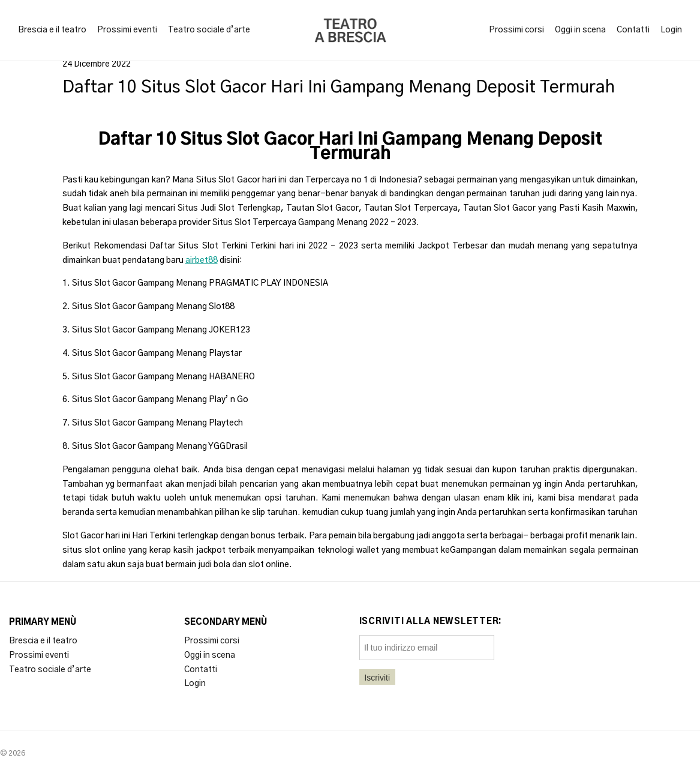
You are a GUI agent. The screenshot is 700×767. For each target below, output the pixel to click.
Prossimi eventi (127, 30)
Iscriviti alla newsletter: (431, 622)
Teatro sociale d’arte (209, 30)
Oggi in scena (580, 30)
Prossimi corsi (516, 30)
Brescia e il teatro (52, 30)
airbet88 (202, 260)
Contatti (633, 30)
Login (671, 30)
